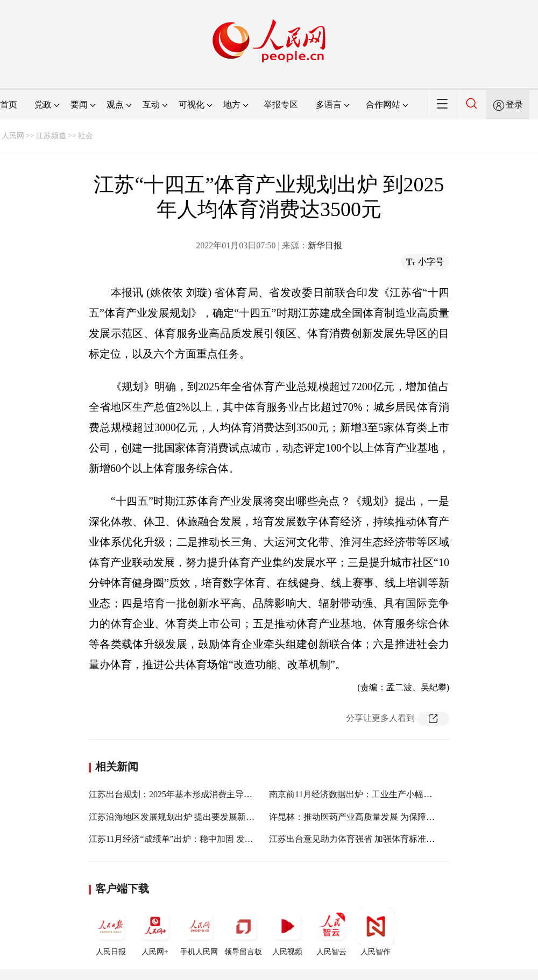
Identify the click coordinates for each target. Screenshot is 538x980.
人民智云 (331, 932)
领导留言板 (243, 932)
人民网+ (155, 932)
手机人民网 (199, 932)
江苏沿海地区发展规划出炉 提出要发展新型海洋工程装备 (197, 817)
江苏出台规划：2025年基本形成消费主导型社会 (179, 794)
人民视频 (287, 932)
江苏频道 (51, 136)
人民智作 (376, 932)
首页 (9, 105)
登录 (514, 105)
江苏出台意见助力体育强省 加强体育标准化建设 (360, 839)
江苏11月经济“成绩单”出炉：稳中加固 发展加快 (180, 839)
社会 (86, 136)
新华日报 (325, 245)
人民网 (13, 136)
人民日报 (111, 932)
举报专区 (281, 105)
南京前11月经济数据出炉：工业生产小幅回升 (355, 794)
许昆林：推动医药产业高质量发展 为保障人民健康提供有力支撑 (391, 817)
